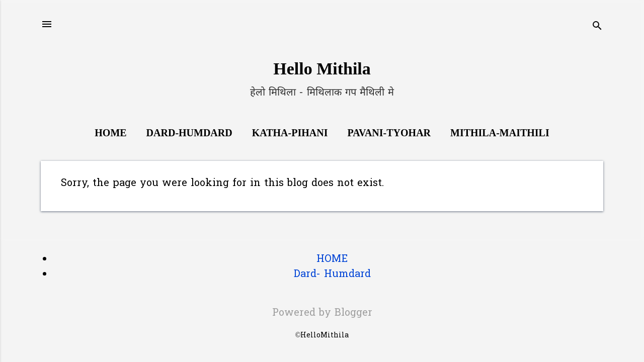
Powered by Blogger (322, 313)
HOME (332, 259)
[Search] (597, 27)
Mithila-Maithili (500, 133)
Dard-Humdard (189, 133)
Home (110, 133)
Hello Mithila (322, 69)
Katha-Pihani (290, 133)
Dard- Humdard (332, 275)
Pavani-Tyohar (389, 133)
